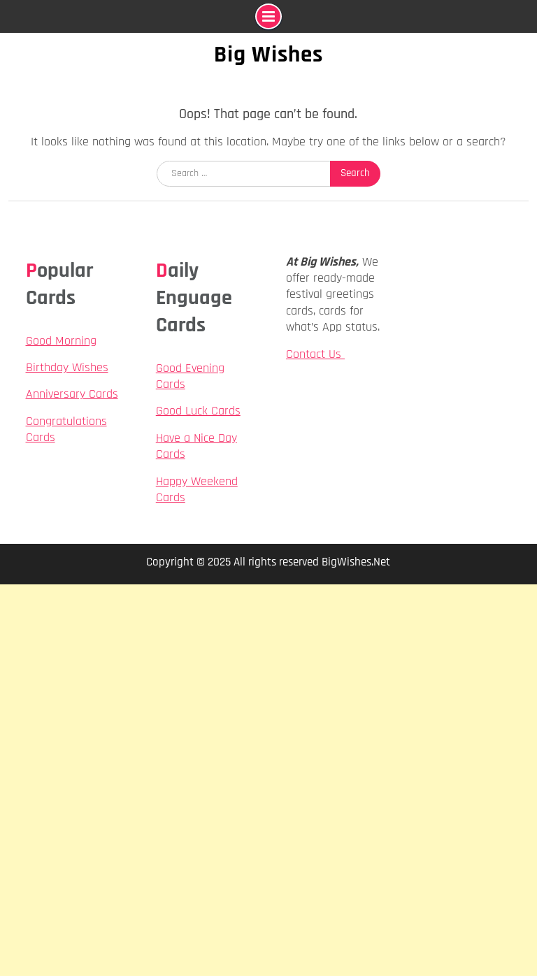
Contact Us (315, 354)
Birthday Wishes (67, 367)
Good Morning (61, 341)
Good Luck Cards (198, 411)
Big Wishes (268, 55)
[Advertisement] (268, 682)
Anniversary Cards (72, 394)
